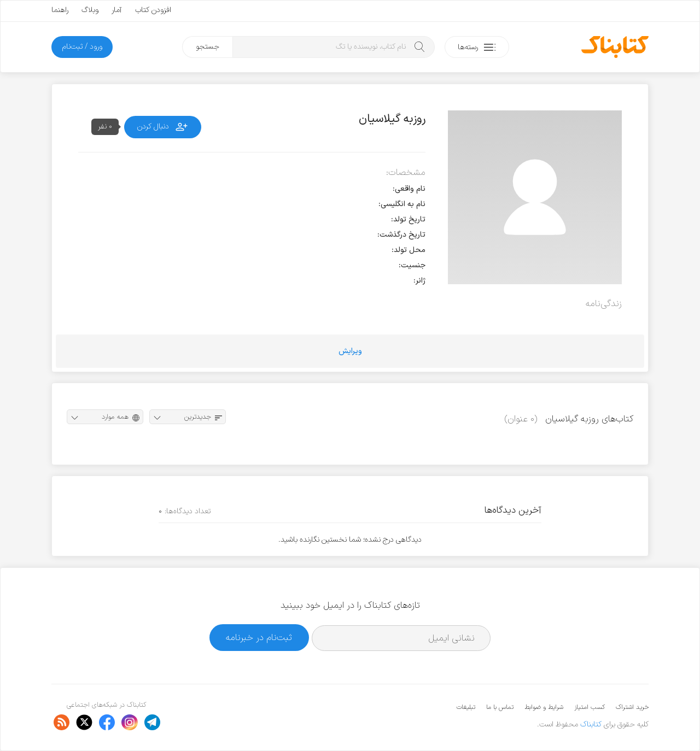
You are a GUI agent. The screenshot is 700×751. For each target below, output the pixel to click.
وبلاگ (90, 10)
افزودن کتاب (153, 10)
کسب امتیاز (590, 707)
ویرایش (350, 351)
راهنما (60, 10)
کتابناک (591, 724)
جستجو (208, 47)
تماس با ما (500, 707)
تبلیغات (466, 707)
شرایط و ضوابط (544, 707)
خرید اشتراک (632, 707)
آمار (117, 10)
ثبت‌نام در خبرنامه (259, 638)
